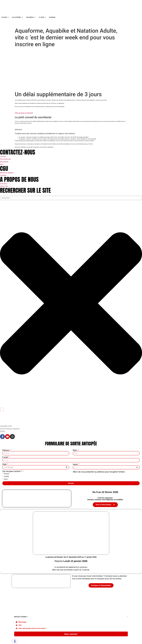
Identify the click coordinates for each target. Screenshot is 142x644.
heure (75, 464)
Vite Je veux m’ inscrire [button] (24, 113)
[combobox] (71, 198)
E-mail (5, 457)
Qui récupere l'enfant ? (12, 471)
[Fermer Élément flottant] (128, 616)
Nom (75, 450)
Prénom (6, 450)
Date (5, 464)
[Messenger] (71, 622)
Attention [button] (18, 130)
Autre (6, 479)
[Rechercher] (2, 410)
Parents (7, 474)
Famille (6, 476)
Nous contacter (71, 634)
